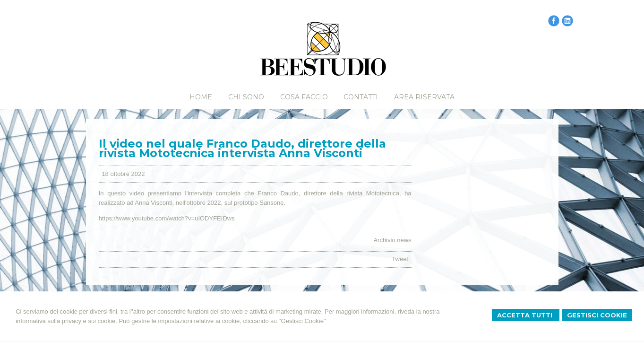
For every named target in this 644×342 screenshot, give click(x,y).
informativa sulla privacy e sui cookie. (66, 321)
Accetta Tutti (526, 315)
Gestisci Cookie (597, 315)
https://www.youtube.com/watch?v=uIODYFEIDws (167, 218)
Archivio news (392, 240)
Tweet (400, 259)
